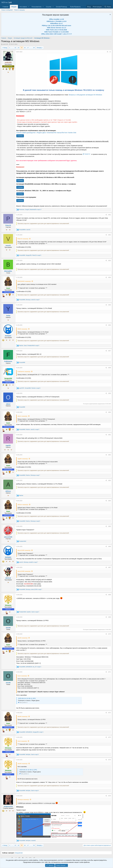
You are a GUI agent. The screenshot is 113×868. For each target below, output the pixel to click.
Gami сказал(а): (22, 676)
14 (18, 48)
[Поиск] (108, 7)
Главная (5, 7)
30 (34, 48)
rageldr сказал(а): (23, 459)
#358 (110, 368)
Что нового (23, 7)
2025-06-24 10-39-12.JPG (27, 698)
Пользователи (36, 7)
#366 (110, 546)
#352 (110, 235)
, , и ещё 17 (30, 210)
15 (22, 48)
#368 (110, 595)
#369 (110, 617)
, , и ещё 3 (29, 612)
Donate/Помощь (62, 7)
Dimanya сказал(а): (23, 800)
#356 (110, 325)
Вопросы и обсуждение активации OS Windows (85, 95)
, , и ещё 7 (29, 300)
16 (25, 48)
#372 (110, 713)
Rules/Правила (75, 7)
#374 (110, 760)
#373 (110, 737)
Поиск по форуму (19, 10)
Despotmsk (19, 853)
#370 (110, 634)
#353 (110, 261)
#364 (110, 501)
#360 (110, 412)
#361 (110, 435)
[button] (29, 7)
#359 (110, 393)
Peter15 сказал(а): (23, 239)
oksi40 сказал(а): (23, 638)
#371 (110, 672)
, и (27, 841)
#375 (110, 796)
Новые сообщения (7, 10)
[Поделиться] (108, 52)
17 (28, 48)
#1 (110, 52)
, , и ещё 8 (29, 346)
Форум (14, 7)
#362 (110, 455)
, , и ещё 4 (31, 732)
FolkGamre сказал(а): (24, 372)
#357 (110, 351)
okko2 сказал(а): (23, 416)
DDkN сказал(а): (23, 329)
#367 (110, 567)
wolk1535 (5, 44)
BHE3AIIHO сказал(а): (24, 281)
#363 (110, 480)
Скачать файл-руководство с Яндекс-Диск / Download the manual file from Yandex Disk (46, 133)
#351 (110, 215)
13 (15, 48)
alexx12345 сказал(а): (24, 550)
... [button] (12, 48)
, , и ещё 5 (30, 255)
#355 (110, 305)
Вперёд (39, 48)
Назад (5, 48)
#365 (110, 526)
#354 (110, 277)
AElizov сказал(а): (23, 505)
